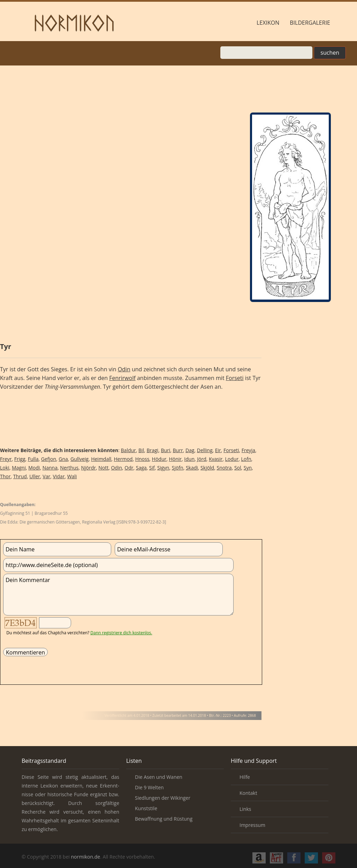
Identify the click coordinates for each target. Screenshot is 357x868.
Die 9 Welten (149, 787)
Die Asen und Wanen (159, 777)
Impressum (252, 825)
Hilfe (245, 777)
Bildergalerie (310, 23)
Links (245, 809)
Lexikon (268, 23)
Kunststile (146, 808)
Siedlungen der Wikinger (163, 798)
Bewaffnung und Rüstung (164, 819)
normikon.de (85, 857)
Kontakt (248, 793)
